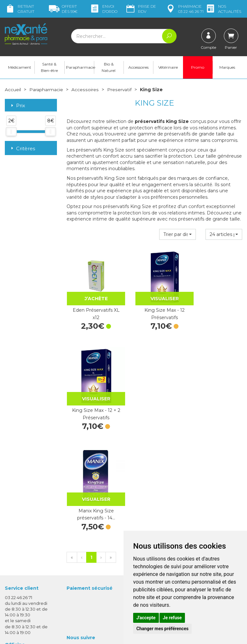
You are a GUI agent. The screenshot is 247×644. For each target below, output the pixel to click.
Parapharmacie (80, 68)
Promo (198, 68)
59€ (63, 9)
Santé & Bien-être (49, 68)
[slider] (11, 132)
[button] (178, 235)
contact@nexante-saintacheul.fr (25, 578)
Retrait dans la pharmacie (205, 487)
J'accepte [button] (146, 618)
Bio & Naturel (109, 68)
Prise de (141, 9)
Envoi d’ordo (103, 9)
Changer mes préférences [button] (162, 629)
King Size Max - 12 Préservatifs (155, 307)
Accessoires (138, 68)
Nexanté (48, 635)
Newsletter (78, 548)
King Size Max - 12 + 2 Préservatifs (216, 307)
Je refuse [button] (172, 618)
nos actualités (223, 9)
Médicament (20, 68)
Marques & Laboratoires (91, 542)
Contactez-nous (145, 518)
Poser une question (25, 591)
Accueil (13, 90)
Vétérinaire (168, 68)
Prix (17, 106)
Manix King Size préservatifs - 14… (93, 401)
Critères (22, 148)
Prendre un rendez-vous (154, 523)
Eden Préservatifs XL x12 (93, 307)
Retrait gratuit (20, 9)
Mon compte (18, 597)
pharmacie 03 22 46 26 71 (184, 9)
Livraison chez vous (210, 495)
